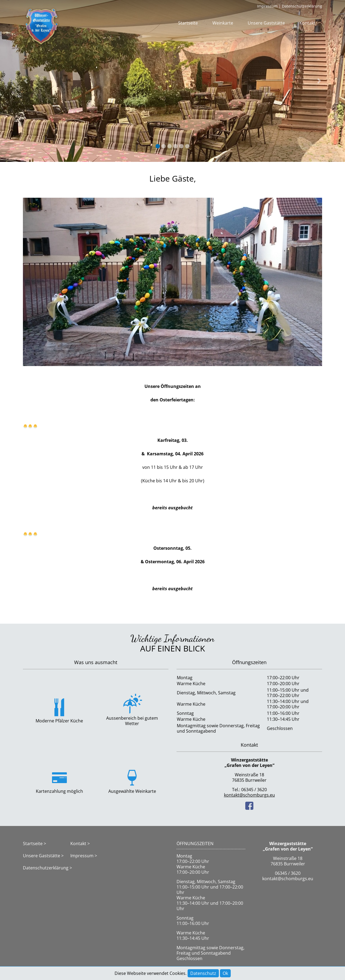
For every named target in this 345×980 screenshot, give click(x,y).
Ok (225, 973)
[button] (26, 81)
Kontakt (307, 23)
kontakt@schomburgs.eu (249, 795)
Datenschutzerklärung (302, 6)
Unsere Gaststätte (266, 23)
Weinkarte (223, 23)
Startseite (188, 23)
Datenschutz (203, 973)
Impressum (267, 6)
